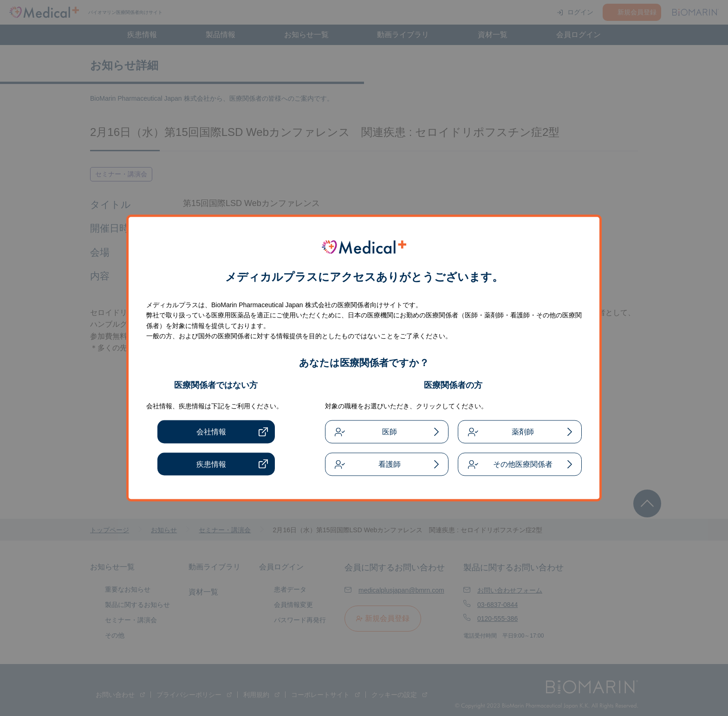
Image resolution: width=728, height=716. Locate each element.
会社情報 (211, 432)
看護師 (390, 464)
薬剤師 (523, 432)
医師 (390, 432)
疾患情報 (211, 464)
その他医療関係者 (523, 464)
